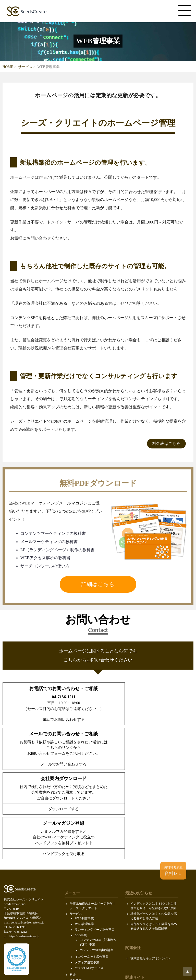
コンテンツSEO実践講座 (97, 856)
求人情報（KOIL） (88, 897)
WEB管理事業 (84, 830)
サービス (25, 67)
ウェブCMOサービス (89, 874)
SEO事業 (81, 841)
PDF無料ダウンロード (85, 909)
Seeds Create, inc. (97, 953)
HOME (8, 67)
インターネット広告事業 (92, 863)
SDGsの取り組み (81, 920)
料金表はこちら (166, 444)
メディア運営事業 (87, 869)
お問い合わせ (79, 915)
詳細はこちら (98, 584)
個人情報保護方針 (82, 926)
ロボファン (138, 894)
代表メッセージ (85, 891)
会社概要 (76, 886)
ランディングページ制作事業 (95, 836)
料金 (73, 881)
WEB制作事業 (84, 825)
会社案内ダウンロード (85, 903)
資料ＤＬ (173, 871)
